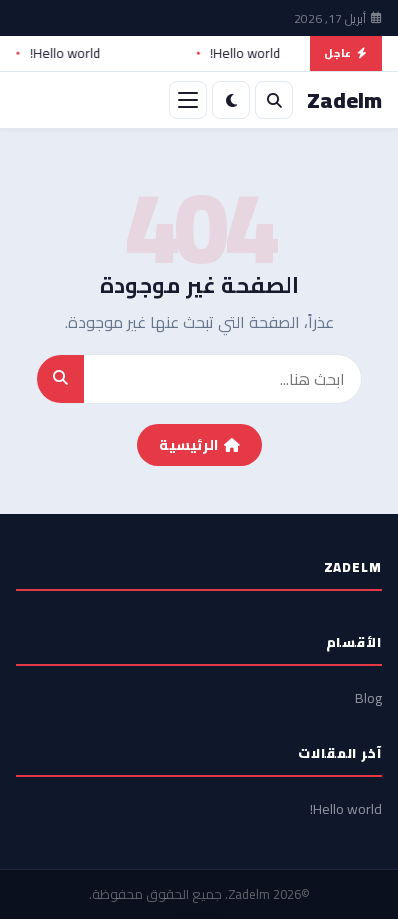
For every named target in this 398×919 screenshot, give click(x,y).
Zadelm (249, 894)
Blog (368, 698)
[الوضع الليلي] (231, 100)
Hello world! (239, 54)
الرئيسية (199, 445)
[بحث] (274, 100)
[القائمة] (188, 100)
